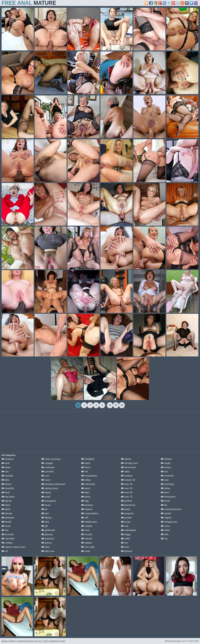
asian (6, 467)
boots (6, 526)
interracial (88, 484)
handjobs (88, 459)
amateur (8, 459)
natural (86, 539)
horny (86, 467)
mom (85, 530)
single (166, 463)
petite (126, 509)
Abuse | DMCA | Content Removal (17, 641)
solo (165, 480)
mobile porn (89, 522)
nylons (126, 459)
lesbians (87, 505)
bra (5, 530)
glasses (47, 534)
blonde (7, 513)
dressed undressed (53, 484)
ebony (46, 493)
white (165, 530)
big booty (8, 497)
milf (85, 518)
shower (166, 459)
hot (85, 472)
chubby (7, 543)
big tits (7, 501)
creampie (48, 467)
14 (110, 405)
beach (6, 484)
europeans (49, 501)
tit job (165, 501)
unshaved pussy (171, 509)
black (6, 509)
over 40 (127, 484)
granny (47, 543)
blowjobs (8, 518)
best (5, 493)
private (126, 518)
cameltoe (8, 539)
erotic (46, 497)
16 (122, 405)
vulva (165, 526)
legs (85, 501)
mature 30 (128, 480)
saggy (126, 534)
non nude (88, 547)
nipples (87, 543)
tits (164, 505)
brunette (8, 534)
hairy (46, 547)
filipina (46, 518)
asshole (7, 476)
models (87, 526)
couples (47, 463)
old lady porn (129, 463)
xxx (164, 539)
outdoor (127, 476)
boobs (6, 522)
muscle (87, 534)
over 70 (127, 497)
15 (116, 405)
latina (86, 497)
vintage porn (169, 522)
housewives (89, 476)
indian (86, 480)
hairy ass (48, 551)
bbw (5, 480)
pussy (126, 522)
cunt (45, 476)
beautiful (8, 488)
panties (126, 501)
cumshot (48, 472)
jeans (86, 488)
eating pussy (50, 488)
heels (86, 463)
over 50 (127, 488)
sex (124, 543)
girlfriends (48, 530)
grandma (48, 539)
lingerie (87, 509)
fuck (45, 522)
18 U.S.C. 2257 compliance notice (50, 641)
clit (5, 551)
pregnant (127, 513)
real (125, 526)
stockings (167, 484)
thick (165, 493)
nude (85, 551)
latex (85, 493)
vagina (166, 518)
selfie (125, 539)
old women (128, 467)
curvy (46, 480)
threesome (168, 497)
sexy (125, 547)
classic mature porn (14, 547)
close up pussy (51, 459)
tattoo (165, 488)
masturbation (90, 513)
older (125, 472)
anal (5, 463)
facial (46, 505)
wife (165, 534)
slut (164, 472)
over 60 (127, 493)
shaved (126, 551)
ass (5, 472)
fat (44, 509)
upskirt (166, 513)
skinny (166, 467)
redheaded (128, 530)
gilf (45, 526)
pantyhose (128, 505)
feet (45, 513)
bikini (6, 505)
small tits (167, 476)
